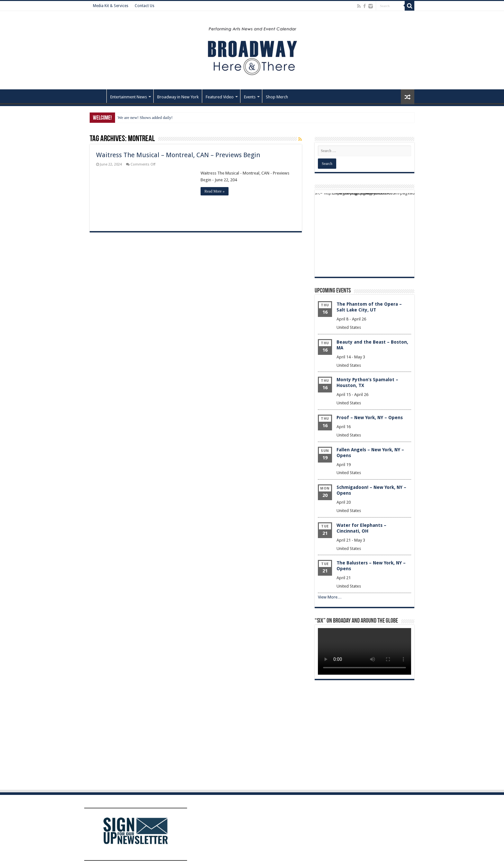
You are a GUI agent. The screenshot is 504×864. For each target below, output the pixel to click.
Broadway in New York (178, 97)
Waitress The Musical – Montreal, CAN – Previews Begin (178, 155)
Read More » (215, 191)
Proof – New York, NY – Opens (370, 418)
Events (250, 97)
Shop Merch (277, 97)
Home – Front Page (98, 96)
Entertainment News (129, 97)
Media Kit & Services (111, 6)
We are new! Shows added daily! (145, 117)
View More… (330, 597)
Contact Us (144, 6)
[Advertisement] (364, 233)
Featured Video (220, 97)
